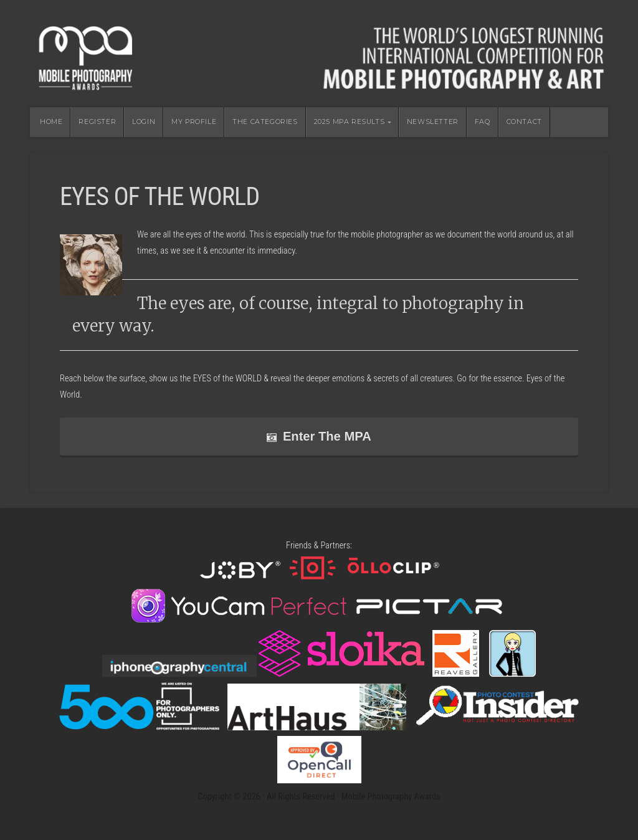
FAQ (483, 122)
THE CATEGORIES (265, 122)
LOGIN (144, 122)
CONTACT (524, 122)
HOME (51, 122)
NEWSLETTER (433, 122)
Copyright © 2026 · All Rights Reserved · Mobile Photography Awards (319, 797)
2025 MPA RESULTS (350, 122)
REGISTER (97, 122)
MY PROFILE (194, 122)
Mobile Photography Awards (319, 54)
